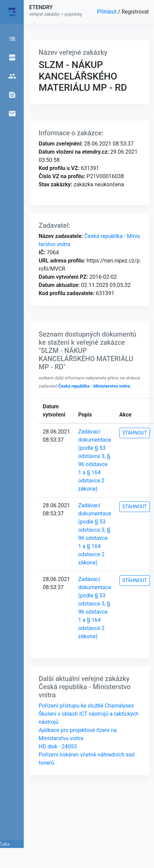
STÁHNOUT (135, 433)
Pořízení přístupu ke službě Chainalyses (86, 706)
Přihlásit (108, 12)
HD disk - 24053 (58, 746)
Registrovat (135, 12)
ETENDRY (41, 7)
